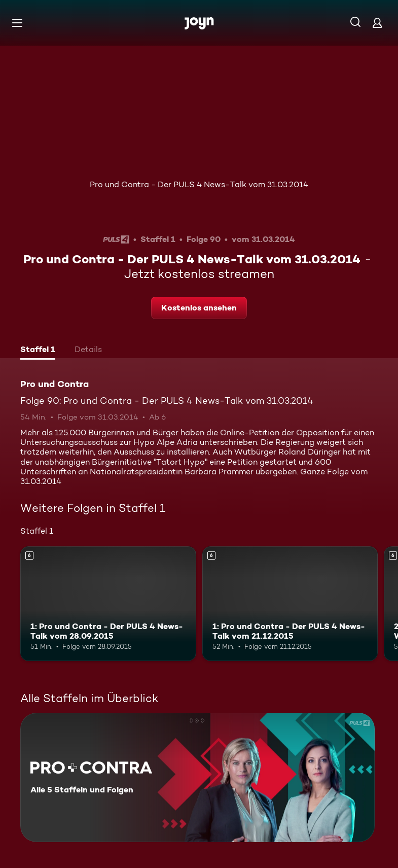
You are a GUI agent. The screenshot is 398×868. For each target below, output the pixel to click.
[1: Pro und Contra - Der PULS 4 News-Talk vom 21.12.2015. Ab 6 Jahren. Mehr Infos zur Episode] (290, 603)
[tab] (38, 351)
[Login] (377, 23)
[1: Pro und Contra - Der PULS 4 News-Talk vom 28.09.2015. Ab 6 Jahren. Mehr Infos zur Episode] (108, 603)
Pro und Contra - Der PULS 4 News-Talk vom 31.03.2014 (199, 184)
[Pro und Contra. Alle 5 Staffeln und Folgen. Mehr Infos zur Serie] (197, 777)
